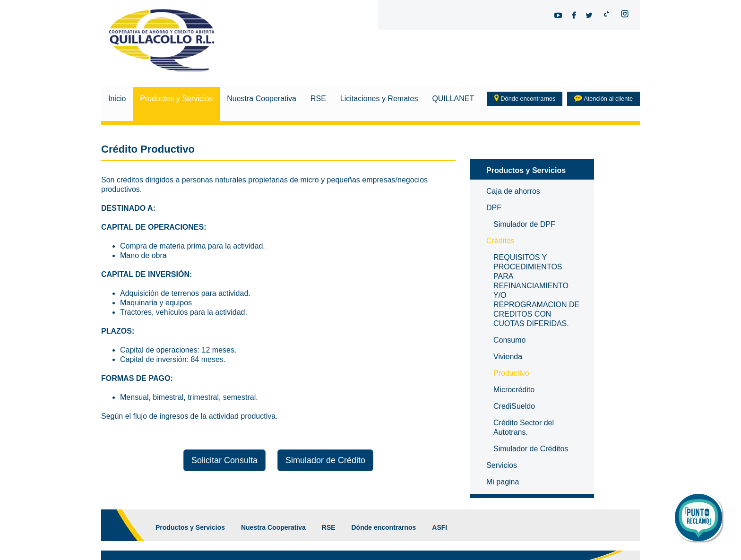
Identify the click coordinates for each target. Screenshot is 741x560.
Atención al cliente (603, 98)
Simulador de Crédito (325, 460)
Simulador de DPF (524, 224)
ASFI (439, 527)
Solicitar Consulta (224, 460)
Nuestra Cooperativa (262, 99)
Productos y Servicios (176, 99)
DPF (494, 208)
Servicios (502, 465)
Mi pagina (503, 482)
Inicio (117, 99)
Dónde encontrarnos (525, 98)
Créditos (500, 241)
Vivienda (508, 357)
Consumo (509, 340)
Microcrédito (514, 390)
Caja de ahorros (513, 191)
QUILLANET (453, 99)
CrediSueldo (514, 406)
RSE (318, 99)
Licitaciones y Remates (379, 99)
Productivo (511, 373)
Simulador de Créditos (531, 449)
